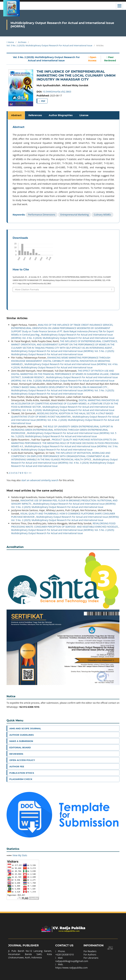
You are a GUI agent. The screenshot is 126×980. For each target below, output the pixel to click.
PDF (43, 101)
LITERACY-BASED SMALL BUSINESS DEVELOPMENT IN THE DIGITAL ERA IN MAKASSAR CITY (59, 387)
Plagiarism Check (21, 779)
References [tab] (35, 115)
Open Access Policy (22, 760)
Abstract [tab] (16, 115)
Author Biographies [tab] (61, 115)
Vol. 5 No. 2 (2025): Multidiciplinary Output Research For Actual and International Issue (49, 45)
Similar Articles (17, 318)
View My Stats (20, 855)
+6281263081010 (64, 954)
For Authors (90, 954)
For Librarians (91, 958)
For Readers (90, 951)
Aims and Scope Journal (25, 728)
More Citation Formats (27, 289)
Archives (22, 42)
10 (25, 473)
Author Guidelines (21, 735)
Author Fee (17, 766)
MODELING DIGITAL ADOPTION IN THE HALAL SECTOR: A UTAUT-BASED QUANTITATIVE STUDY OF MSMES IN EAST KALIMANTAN (62, 415)
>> (30, 473)
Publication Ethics (22, 773)
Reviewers (16, 754)
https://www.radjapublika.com (71, 968)
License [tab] (84, 115)
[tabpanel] (63, 171)
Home (10, 42)
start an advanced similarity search (40, 480)
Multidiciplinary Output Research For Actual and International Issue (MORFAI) (62, 25)
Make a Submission (21, 741)
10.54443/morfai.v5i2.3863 (57, 92)
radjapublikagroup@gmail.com (72, 961)
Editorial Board (20, 747)
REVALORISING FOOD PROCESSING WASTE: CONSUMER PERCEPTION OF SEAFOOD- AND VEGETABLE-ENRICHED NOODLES (65, 525)
